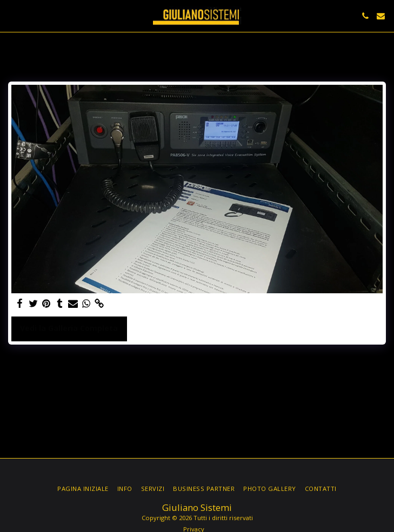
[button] (12, 15)
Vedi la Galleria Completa (69, 328)
